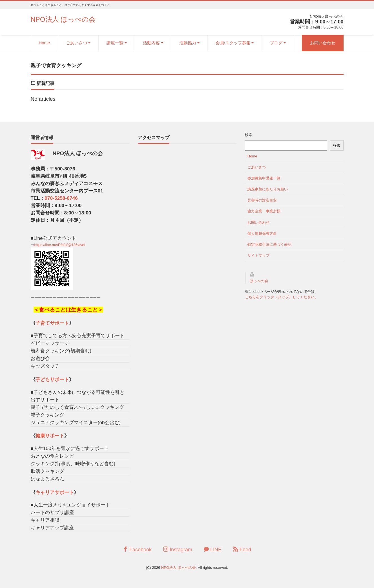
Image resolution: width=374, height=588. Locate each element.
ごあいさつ (77, 43)
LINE (213, 549)
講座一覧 (115, 43)
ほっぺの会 (259, 281)
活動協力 (188, 43)
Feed (242, 549)
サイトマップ (258, 255)
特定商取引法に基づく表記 (269, 244)
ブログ (276, 43)
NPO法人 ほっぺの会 (63, 19)
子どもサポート (52, 379)
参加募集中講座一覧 (264, 178)
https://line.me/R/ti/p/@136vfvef (60, 245)
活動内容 (151, 43)
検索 (249, 135)
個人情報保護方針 (262, 233)
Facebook (137, 549)
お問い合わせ (323, 43)
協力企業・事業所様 (264, 211)
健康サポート (50, 436)
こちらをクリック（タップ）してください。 (282, 297)
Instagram (178, 549)
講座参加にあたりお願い (268, 189)
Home (45, 43)
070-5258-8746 (61, 198)
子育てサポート (52, 323)
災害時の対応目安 (262, 200)
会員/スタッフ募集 (233, 43)
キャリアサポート (55, 492)
